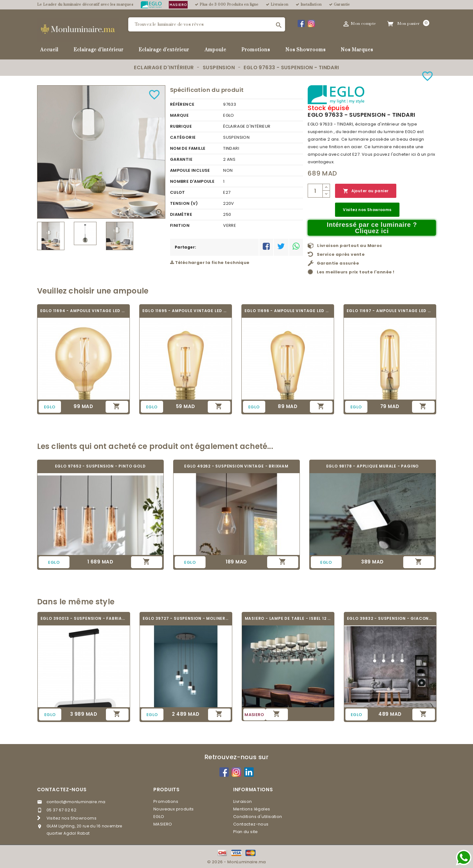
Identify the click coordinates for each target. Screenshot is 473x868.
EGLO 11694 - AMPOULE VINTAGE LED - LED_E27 (83, 311)
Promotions (256, 50)
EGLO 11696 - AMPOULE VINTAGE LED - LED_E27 (288, 311)
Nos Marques (357, 50)
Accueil (49, 50)
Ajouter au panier (366, 191)
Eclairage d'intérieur (99, 50)
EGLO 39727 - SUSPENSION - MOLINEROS (186, 618)
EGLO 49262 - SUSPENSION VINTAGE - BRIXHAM (236, 466)
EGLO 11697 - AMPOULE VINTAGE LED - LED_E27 (390, 311)
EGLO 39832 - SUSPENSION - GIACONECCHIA (390, 618)
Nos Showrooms (305, 50)
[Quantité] (315, 191)
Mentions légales (252, 809)
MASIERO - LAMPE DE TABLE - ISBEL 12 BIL (288, 618)
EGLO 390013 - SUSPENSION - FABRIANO (84, 618)
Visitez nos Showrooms (367, 210)
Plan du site (246, 832)
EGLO (159, 817)
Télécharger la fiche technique (210, 263)
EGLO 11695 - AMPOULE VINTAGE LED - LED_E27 (186, 311)
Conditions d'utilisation (258, 817)
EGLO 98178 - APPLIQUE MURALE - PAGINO (373, 466)
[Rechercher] (207, 24)
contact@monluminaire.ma (76, 802)
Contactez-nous (62, 790)
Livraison (243, 801)
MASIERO (163, 824)
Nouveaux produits (174, 809)
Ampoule (215, 50)
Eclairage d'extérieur (164, 50)
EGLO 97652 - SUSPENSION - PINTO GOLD (100, 466)
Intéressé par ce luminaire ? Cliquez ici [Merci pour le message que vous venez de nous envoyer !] (372, 228)
